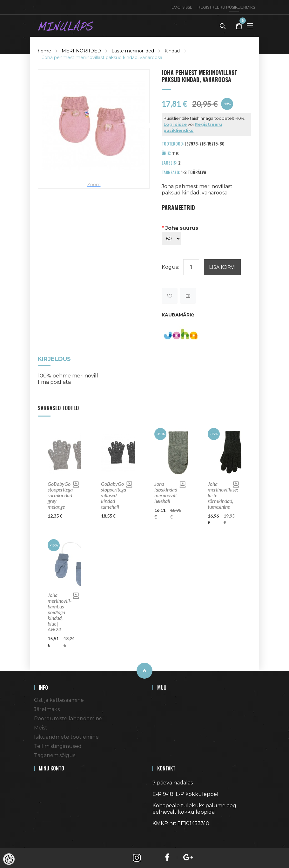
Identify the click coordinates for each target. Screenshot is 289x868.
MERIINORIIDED (81, 51)
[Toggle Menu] (250, 26)
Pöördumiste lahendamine (68, 719)
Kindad (172, 51)
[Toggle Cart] (239, 26)
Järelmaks (47, 709)
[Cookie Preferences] (9, 859)
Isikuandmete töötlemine (66, 737)
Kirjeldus (54, 359)
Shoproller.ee (164, 835)
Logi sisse (182, 7)
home (44, 51)
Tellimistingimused (58, 746)
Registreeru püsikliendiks (226, 7)
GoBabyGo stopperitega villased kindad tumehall (114, 495)
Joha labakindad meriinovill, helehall (166, 492)
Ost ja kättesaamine (59, 700)
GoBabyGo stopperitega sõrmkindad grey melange (60, 495)
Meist (41, 728)
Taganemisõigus (55, 755)
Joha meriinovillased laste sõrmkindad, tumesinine (221, 495)
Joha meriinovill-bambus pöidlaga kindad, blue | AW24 (60, 612)
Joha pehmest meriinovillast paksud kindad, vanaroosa (102, 58)
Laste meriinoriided (133, 51)
